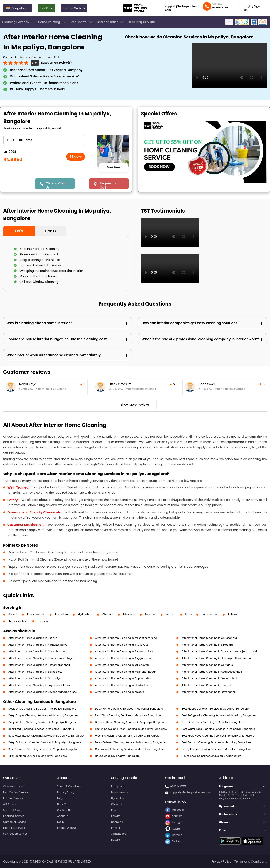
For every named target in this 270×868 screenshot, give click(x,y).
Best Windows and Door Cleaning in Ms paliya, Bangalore (131, 729)
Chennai (108, 614)
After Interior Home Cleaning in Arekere (120, 692)
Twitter (173, 841)
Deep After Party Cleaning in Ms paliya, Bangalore (213, 722)
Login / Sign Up (252, 8)
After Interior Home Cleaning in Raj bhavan (122, 665)
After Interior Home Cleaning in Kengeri (206, 685)
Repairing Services (142, 22)
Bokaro (232, 614)
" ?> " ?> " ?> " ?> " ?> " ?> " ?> (44, 140)
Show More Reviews (135, 405)
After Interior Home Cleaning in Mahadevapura (38, 651)
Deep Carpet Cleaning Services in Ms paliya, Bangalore (43, 715)
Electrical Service (14, 816)
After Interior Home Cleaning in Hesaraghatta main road (217, 658)
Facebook (175, 810)
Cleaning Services (19, 22)
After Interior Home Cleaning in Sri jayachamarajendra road (219, 651)
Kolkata (171, 614)
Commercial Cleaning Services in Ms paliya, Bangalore (130, 749)
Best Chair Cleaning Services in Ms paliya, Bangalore (128, 715)
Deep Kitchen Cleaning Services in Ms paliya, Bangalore (43, 722)
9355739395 (220, 7)
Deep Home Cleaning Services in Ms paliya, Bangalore (129, 709)
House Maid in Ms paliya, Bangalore (117, 756)
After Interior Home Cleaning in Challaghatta (123, 685)
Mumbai (150, 614)
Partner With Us (74, 8)
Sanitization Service (15, 834)
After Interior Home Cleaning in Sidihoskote (35, 672)
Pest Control (82, 22)
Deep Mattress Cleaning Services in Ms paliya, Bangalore (131, 722)
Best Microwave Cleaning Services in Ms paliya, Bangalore (218, 736)
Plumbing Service (14, 828)
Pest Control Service (16, 792)
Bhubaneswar (36, 614)
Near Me (62, 804)
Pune (189, 614)
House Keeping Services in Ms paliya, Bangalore (212, 756)
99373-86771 (178, 786)
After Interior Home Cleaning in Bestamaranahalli (39, 665)
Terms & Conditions (70, 786)
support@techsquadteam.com (183, 8)
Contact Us (64, 810)
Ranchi (13, 614)
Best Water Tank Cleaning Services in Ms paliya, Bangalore (218, 729)
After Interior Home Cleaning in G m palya (35, 678)
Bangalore (61, 614)
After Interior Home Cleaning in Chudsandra (209, 638)
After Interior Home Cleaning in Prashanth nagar (126, 672)
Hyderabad (85, 614)
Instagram (175, 822)
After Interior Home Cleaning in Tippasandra (123, 678)
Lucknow (43, 621)
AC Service (10, 804)
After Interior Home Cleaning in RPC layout (122, 645)
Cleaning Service (14, 786)
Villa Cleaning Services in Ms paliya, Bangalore (38, 756)
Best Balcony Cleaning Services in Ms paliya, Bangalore (216, 742)
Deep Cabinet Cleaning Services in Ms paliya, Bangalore (130, 742)
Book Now (113, 167)
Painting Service (13, 798)
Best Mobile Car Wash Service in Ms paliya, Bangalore (215, 709)
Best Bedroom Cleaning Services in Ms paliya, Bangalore (44, 749)
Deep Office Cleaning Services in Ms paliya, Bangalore (42, 709)
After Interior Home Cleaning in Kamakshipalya (38, 645)
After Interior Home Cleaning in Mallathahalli (209, 678)
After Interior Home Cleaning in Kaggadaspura (124, 658)
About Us (63, 816)
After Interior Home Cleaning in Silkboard (207, 645)
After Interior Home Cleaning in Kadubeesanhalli (212, 672)
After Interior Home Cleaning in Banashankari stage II (42, 658)
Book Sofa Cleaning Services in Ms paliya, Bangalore (41, 729)
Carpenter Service (15, 822)
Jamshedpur (210, 614)
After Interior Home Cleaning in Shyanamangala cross (43, 692)
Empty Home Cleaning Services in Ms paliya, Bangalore (216, 749)
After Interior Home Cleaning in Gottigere (207, 665)
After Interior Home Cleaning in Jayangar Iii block (39, 685)
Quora (173, 829)
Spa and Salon (111, 22)
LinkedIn (174, 835)
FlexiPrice (47, 8)
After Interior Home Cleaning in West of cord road (126, 638)
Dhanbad (129, 614)
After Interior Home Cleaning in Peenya (33, 638)
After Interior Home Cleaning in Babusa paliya (124, 651)
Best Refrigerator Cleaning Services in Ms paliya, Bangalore (219, 715)
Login (61, 822)
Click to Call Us (55, 185)
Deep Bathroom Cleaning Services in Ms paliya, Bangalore (45, 742)
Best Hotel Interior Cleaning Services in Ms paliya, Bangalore (46, 736)
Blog (60, 798)
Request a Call (108, 185)
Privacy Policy (66, 792)
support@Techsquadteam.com (190, 792)
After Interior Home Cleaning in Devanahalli (209, 692)
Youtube (174, 816)
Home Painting (52, 22)
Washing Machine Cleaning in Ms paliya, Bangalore (127, 736)
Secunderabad (18, 621)
